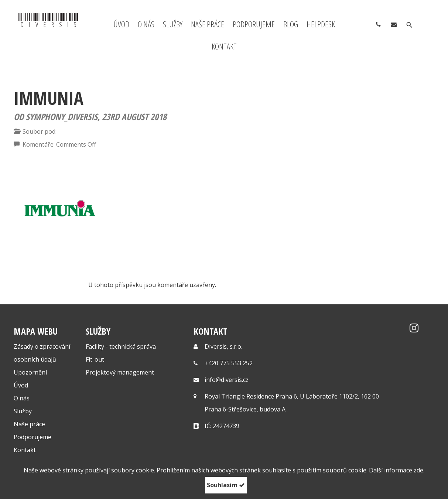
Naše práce (208, 24)
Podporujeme (254, 24)
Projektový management (120, 372)
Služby (173, 24)
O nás (146, 24)
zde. (419, 470)
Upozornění (30, 372)
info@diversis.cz (227, 380)
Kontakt (224, 46)
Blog (291, 24)
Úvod (121, 24)
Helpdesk (321, 24)
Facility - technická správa (121, 346)
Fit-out (95, 359)
